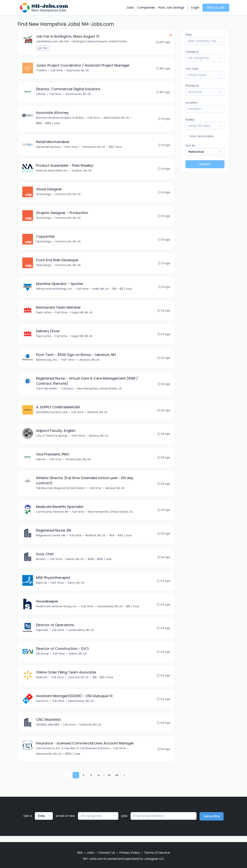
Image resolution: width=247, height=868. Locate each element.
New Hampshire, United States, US (100, 391)
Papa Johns (44, 315)
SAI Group (43, 659)
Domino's (42, 706)
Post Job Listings (171, 8)
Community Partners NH (52, 516)
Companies (146, 8)
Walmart (42, 683)
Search (205, 164)
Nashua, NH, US (99, 439)
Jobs (130, 8)
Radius (190, 120)
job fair (43, 48)
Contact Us (107, 853)
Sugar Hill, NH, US (82, 315)
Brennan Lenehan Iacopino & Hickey (60, 118)
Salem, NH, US (78, 659)
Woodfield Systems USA (52, 415)
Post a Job (216, 8)
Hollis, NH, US (101, 291)
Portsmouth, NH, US (78, 95)
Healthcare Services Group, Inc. (57, 611)
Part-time (71, 148)
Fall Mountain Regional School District (61, 492)
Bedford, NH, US (98, 415)
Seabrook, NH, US (90, 730)
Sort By (190, 146)
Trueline (42, 71)
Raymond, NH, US (78, 71)
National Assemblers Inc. (52, 172)
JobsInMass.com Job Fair (53, 42)
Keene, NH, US (75, 563)
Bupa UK (42, 587)
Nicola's (41, 563)
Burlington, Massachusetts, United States (100, 42)
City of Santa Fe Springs (52, 439)
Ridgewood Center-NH (51, 540)
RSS (80, 853)
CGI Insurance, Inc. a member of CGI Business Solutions (73, 754)
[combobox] (205, 58)
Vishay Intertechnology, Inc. (55, 291)
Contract (67, 391)
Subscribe (212, 822)
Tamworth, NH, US (94, 148)
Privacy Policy (130, 853)
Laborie (41, 95)
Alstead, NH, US (115, 492)
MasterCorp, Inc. (47, 362)
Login (195, 8)
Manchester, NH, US (117, 118)
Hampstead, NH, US (110, 611)
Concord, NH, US (78, 683)
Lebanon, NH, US (89, 362)
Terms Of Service (157, 853)
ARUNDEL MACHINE (48, 730)
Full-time (57, 71)
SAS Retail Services (49, 148)
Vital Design (44, 195)
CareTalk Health (47, 391)
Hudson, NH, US (82, 172)
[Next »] (124, 781)
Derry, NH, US (76, 587)
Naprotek (42, 635)
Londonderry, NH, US (81, 635)
